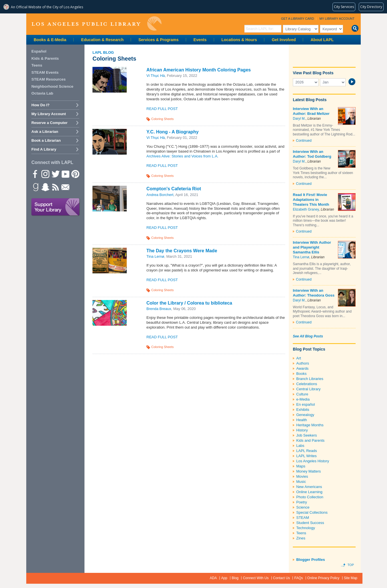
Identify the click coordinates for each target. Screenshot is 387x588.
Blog (235, 578)
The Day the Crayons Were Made (182, 251)
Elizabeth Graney (306, 209)
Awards (302, 368)
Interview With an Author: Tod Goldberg (312, 154)
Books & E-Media (50, 40)
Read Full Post (162, 109)
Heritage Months (310, 425)
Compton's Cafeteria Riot (174, 189)
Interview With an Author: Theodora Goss (314, 293)
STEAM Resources (49, 79)
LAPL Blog (103, 52)
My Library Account (337, 19)
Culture (302, 394)
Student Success (310, 523)
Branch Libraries (310, 379)
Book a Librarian (46, 140)
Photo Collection (310, 497)
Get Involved (284, 40)
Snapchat (45, 187)
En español (306, 404)
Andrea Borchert (160, 195)
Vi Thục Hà (156, 76)
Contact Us (282, 578)
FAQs (299, 578)
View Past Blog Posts (313, 73)
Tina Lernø (155, 256)
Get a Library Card (298, 19)
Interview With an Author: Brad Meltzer (311, 111)
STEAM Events (45, 72)
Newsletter (65, 187)
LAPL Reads (307, 451)
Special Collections (312, 512)
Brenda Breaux (159, 309)
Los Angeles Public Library (96, 24)
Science (303, 507)
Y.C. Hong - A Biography (173, 132)
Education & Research (102, 40)
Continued (304, 141)
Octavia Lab (42, 93)
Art (299, 358)
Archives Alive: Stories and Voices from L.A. (182, 156)
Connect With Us (256, 578)
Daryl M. (299, 119)
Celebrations (307, 384)
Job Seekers (307, 435)
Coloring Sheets (163, 119)
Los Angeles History (313, 461)
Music (301, 482)
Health (302, 420)
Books (301, 374)
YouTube (65, 174)
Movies (302, 476)
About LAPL (322, 40)
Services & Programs (159, 40)
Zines (301, 538)
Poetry (302, 502)
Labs (300, 446)
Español (39, 51)
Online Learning (309, 492)
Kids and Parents (310, 440)
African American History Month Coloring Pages (199, 70)
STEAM (303, 518)
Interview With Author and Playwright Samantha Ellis (312, 247)
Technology (306, 528)
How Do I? (41, 105)
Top (351, 565)
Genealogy (305, 415)
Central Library (308, 389)
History (302, 430)
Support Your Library (56, 207)
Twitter (55, 174)
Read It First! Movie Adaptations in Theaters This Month (311, 200)
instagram (45, 174)
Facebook (35, 174)
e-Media (303, 399)
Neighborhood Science (52, 86)
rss (55, 187)
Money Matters (309, 471)
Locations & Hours (239, 40)
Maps (301, 466)
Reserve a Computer (49, 123)
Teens (301, 533)
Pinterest (75, 174)
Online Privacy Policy (323, 578)
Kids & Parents (45, 58)
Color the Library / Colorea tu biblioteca (189, 303)
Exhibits (303, 410)
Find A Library (44, 149)
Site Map (351, 578)
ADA (213, 578)
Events (200, 40)
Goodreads (35, 187)
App (224, 578)
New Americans (309, 487)
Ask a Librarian (45, 132)
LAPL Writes (307, 456)
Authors (303, 363)
